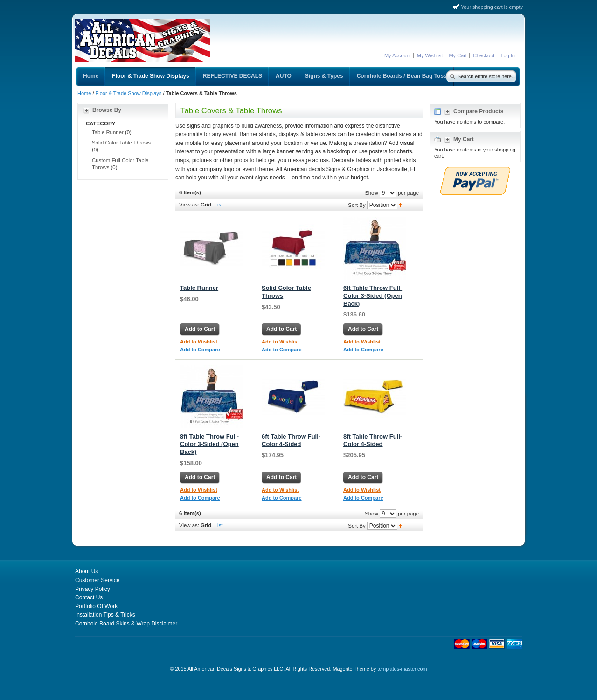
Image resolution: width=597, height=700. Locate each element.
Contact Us (89, 597)
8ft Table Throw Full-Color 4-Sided (373, 440)
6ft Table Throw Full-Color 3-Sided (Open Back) (373, 296)
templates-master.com (402, 669)
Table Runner (199, 288)
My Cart (458, 55)
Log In (508, 55)
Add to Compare (200, 350)
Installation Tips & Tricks (105, 615)
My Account (398, 55)
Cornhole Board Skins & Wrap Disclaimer (126, 624)
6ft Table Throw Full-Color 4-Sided (291, 440)
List (219, 205)
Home (84, 93)
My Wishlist (430, 55)
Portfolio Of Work (96, 606)
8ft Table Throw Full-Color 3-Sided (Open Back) (209, 444)
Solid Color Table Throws (121, 143)
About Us (87, 571)
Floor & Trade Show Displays (129, 93)
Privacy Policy (93, 589)
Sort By (357, 205)
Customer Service (97, 580)
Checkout (484, 55)
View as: (189, 205)
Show (371, 192)
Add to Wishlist (199, 342)
